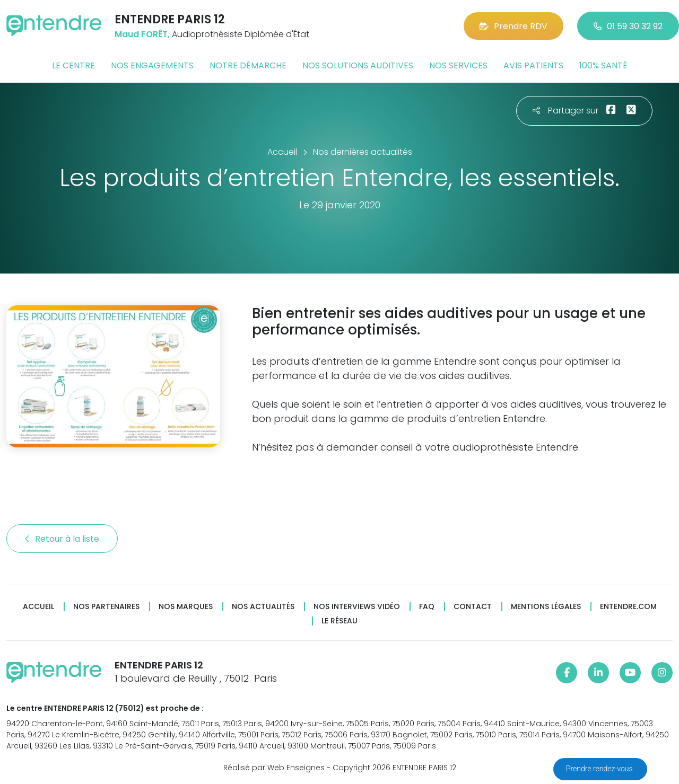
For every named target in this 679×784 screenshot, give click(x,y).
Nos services (458, 65)
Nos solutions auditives (358, 65)
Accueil (38, 607)
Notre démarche (248, 65)
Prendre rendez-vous (600, 769)
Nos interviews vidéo (357, 607)
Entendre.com (628, 607)
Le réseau (339, 621)
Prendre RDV (513, 26)
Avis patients (533, 65)
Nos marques (186, 607)
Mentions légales (546, 607)
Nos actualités (263, 607)
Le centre (73, 65)
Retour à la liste (62, 539)
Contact (473, 607)
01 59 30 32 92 (628, 26)
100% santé (603, 65)
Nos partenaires (106, 607)
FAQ (427, 607)
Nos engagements (152, 65)
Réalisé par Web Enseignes (274, 768)
